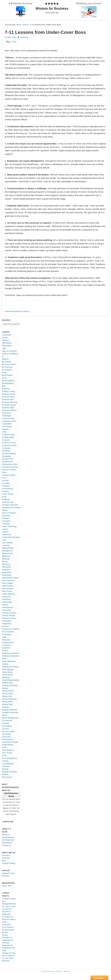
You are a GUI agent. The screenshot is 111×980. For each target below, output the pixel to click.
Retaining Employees (11, 656)
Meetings (6, 559)
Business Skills (8, 408)
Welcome (6, 835)
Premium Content (9, 618)
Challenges (7, 416)
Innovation (6, 521)
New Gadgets (8, 583)
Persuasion (7, 610)
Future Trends (8, 494)
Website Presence (9, 772)
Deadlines (6, 451)
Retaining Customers (11, 653)
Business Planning (10, 402)
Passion (5, 605)
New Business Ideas (10, 578)
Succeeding (7, 726)
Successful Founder (10, 742)
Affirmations (7, 343)
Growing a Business (10, 505)
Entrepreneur (7, 462)
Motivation (6, 570)
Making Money (8, 548)
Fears (4, 472)
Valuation (6, 766)
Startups (5, 707)
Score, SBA (7, 886)
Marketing (6, 556)
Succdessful (7, 721)
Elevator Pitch (8, 459)
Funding (5, 491)
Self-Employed (8, 669)
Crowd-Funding (8, 435)
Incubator (6, 518)
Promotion (6, 640)
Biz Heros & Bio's (9, 364)
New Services (8, 588)
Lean (4, 540)
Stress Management (10, 718)
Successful (6, 734)
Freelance (6, 486)
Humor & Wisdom (9, 513)
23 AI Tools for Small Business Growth (8, 930)
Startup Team (7, 704)
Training (5, 761)
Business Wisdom (9, 410)
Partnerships (7, 602)
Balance (5, 359)
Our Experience (8, 837)
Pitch (4, 861)
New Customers (8, 580)
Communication (8, 418)
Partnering (6, 599)
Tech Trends (7, 753)
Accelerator (7, 335)
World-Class (7, 777)
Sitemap (67, 971)
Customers (6, 448)
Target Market (8, 745)
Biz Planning (7, 367)
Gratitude (6, 499)
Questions (6, 648)
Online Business (9, 594)
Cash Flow (6, 413)
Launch (5, 529)
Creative (5, 429)
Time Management (10, 758)
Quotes (5, 650)
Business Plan (8, 399)
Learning (6, 545)
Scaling (5, 664)
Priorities (6, 626)
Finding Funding (9, 475)
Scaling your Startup (10, 667)
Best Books (7, 362)
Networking (7, 575)
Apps (4, 348)
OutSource (6, 597)
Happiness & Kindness (11, 507)
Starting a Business (10, 685)
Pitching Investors (9, 613)
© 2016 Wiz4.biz (48, 971)
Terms (4, 756)
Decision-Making (9, 453)
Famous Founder (9, 470)
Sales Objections (9, 661)
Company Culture (9, 421)
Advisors (6, 340)
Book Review (7, 375)
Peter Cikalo (12, 37)
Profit (4, 637)
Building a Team (8, 391)
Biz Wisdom (7, 370)
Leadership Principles (11, 537)
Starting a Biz (7, 683)
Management (7, 551)
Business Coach (9, 394)
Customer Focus (9, 443)
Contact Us (7, 845)
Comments (24, 37)
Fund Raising (7, 489)
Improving (6, 516)
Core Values (7, 426)
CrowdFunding (8, 437)
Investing (6, 524)
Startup (5, 688)
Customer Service (9, 445)
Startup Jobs (7, 696)
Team (4, 747)
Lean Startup (7, 543)
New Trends (7, 591)
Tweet (14, 42)
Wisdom (5, 774)
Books (5, 378)
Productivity (7, 634)
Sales (4, 659)
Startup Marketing (9, 699)
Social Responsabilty (11, 680)
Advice (26, 25)
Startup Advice (8, 691)
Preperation (7, 624)
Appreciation (7, 346)
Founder (5, 480)
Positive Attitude (9, 616)
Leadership (7, 534)
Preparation (7, 621)
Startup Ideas (7, 694)
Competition (7, 424)
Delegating (6, 456)
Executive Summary (10, 467)
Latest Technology (9, 526)
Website (5, 769)
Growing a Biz (8, 502)
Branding (6, 389)
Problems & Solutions (11, 629)
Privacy (59, 971)
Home (19, 25)
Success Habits (8, 731)
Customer (6, 440)
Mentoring (6, 564)
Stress (5, 715)
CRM (4, 432)
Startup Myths (8, 702)
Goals (4, 497)
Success (5, 729)
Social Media (7, 672)
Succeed (6, 723)
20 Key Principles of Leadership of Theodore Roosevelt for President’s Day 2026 (8, 943)
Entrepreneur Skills (10, 464)
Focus (4, 478)
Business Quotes (9, 405)
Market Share (8, 553)
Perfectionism (8, 607)
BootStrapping (8, 383)
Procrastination (8, 632)
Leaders (5, 532)
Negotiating (7, 572)
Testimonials (7, 843)
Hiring (4, 510)
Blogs (4, 372)
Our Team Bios (8, 840)
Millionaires (7, 567)
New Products (8, 586)
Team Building (8, 750)
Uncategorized (8, 764)
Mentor (5, 561)
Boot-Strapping (8, 381)
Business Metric (8, 397)
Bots (4, 386)
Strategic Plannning (10, 712)
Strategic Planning (9, 710)
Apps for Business (9, 351)
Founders (6, 483)
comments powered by (17, 311)
